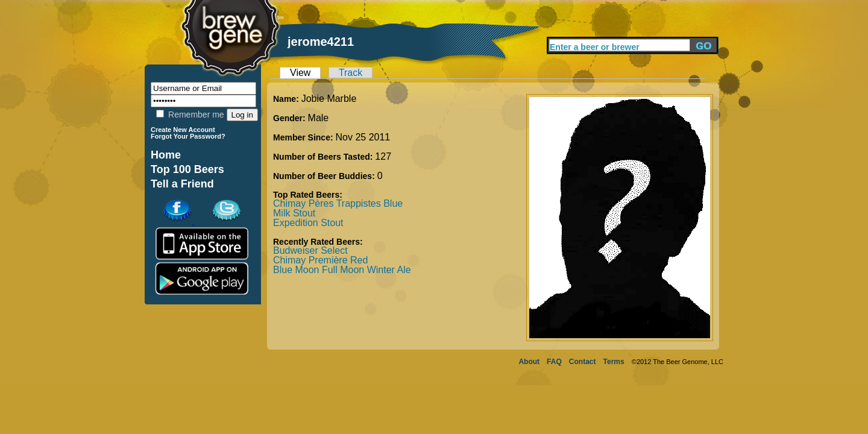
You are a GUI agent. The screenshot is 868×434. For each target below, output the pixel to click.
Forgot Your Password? (188, 136)
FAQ (554, 362)
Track (351, 73)
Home (166, 155)
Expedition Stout (308, 223)
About (529, 362)
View (300, 73)
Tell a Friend (182, 184)
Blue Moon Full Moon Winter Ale (342, 270)
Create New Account (183, 130)
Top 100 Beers (187, 169)
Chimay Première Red (320, 260)
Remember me (190, 115)
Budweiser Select (310, 250)
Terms (614, 362)
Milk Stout (294, 213)
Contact (583, 362)
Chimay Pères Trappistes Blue (338, 203)
